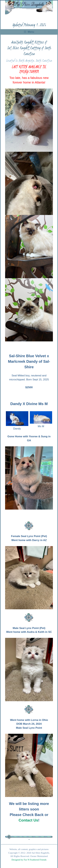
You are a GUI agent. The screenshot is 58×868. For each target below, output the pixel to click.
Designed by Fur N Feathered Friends (29, 860)
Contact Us (28, 820)
